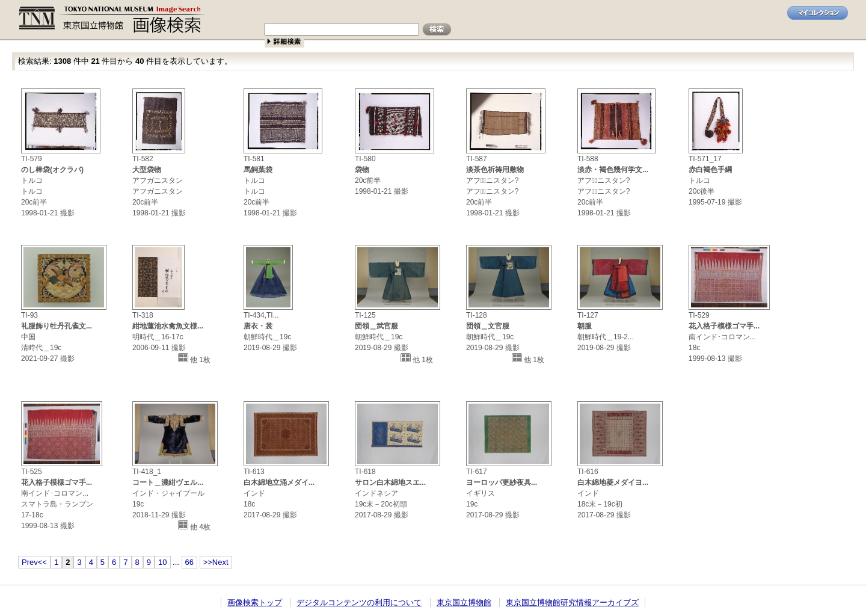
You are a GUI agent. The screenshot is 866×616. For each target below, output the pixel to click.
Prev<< (34, 562)
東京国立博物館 (464, 602)
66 (189, 562)
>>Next (216, 562)
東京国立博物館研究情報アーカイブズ (572, 602)
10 (162, 562)
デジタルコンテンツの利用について (359, 602)
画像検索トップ (255, 602)
